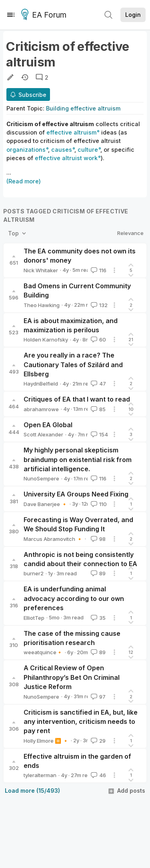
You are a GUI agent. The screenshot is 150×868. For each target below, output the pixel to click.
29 (97, 741)
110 (98, 504)
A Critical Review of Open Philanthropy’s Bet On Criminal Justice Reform (72, 677)
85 (97, 409)
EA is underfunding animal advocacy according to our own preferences (74, 598)
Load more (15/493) (32, 791)
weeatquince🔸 (43, 652)
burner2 (34, 573)
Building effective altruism (83, 108)
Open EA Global (48, 425)
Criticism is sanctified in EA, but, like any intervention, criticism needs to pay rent (81, 722)
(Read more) (24, 181)
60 (98, 340)
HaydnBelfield (41, 384)
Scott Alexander (43, 434)
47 (98, 384)
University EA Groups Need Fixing (76, 494)
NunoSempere (41, 478)
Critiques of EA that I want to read (77, 399)
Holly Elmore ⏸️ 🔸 (46, 741)
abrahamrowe (41, 409)
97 (97, 697)
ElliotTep (34, 618)
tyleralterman (40, 775)
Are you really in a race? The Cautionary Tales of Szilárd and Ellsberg (73, 365)
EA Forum (45, 15)
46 (98, 775)
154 (99, 434)
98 (97, 539)
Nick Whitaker (41, 270)
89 (97, 573)
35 (97, 618)
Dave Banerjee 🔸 (46, 504)
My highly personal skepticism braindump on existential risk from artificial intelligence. (78, 459)
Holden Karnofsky (46, 340)
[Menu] (11, 15)
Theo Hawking (42, 305)
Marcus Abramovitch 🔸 (53, 539)
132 (98, 305)
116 (98, 270)
